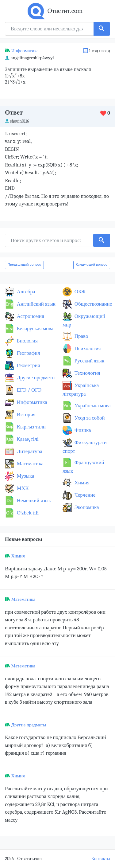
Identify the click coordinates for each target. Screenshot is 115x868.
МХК (22, 488)
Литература (29, 451)
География (28, 353)
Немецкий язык (33, 500)
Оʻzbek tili (27, 513)
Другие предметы (36, 378)
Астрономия (30, 316)
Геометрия (28, 365)
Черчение (84, 495)
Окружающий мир (84, 321)
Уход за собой (89, 418)
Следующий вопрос (92, 265)
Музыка (25, 476)
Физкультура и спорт (85, 447)
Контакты (101, 859)
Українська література (81, 390)
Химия (81, 483)
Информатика (25, 51)
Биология (27, 341)
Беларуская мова (34, 328)
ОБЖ (80, 292)
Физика (82, 430)
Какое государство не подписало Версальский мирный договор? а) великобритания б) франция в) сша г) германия (56, 745)
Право (81, 336)
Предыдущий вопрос (24, 265)
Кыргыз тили (31, 427)
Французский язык (83, 467)
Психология (87, 348)
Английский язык (36, 304)
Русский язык (89, 361)
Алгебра (25, 292)
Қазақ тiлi (27, 439)
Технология (87, 373)
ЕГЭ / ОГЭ (29, 390)
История (26, 414)
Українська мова (92, 406)
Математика (30, 464)
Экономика (86, 507)
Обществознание (93, 304)
